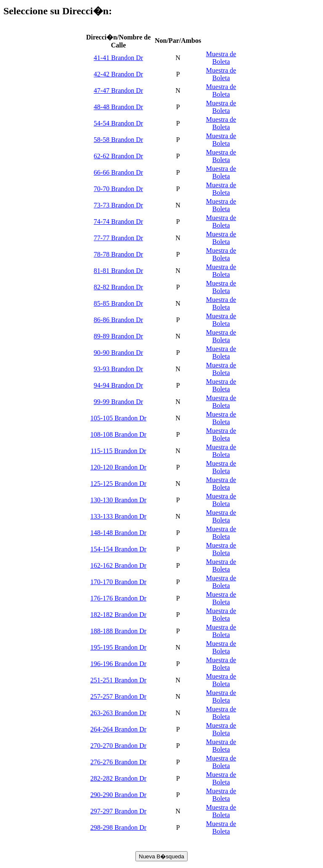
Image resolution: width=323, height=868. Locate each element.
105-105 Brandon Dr (118, 418)
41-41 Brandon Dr (118, 58)
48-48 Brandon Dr (118, 107)
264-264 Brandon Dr (118, 729)
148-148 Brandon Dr (118, 533)
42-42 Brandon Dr (118, 74)
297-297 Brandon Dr (118, 811)
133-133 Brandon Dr (118, 516)
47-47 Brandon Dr (118, 90)
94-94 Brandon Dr (118, 385)
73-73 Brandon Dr (118, 205)
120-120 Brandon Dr (118, 467)
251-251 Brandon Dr (118, 680)
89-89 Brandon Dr (118, 336)
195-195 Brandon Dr (118, 647)
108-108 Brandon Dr (118, 434)
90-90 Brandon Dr (118, 353)
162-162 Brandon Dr (118, 565)
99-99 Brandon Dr (118, 402)
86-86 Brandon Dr (118, 320)
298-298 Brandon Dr (118, 827)
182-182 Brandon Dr (118, 615)
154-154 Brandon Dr (118, 549)
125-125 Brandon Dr (118, 484)
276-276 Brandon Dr (118, 762)
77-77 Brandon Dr (118, 238)
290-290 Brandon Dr (118, 795)
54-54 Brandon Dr (118, 123)
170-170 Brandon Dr (118, 582)
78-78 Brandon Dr (118, 254)
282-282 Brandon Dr (118, 778)
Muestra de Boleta (221, 58)
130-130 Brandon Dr (118, 500)
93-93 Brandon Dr (118, 369)
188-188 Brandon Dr (118, 631)
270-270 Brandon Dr (118, 746)
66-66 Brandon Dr (118, 172)
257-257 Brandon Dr (118, 696)
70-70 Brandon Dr (118, 189)
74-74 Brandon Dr (118, 222)
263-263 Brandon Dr (118, 713)
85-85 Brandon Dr (118, 303)
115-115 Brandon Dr (118, 451)
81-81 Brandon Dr (118, 271)
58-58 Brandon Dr (118, 140)
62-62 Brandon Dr (118, 156)
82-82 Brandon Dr (118, 287)
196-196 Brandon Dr (118, 664)
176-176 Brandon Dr (118, 598)
